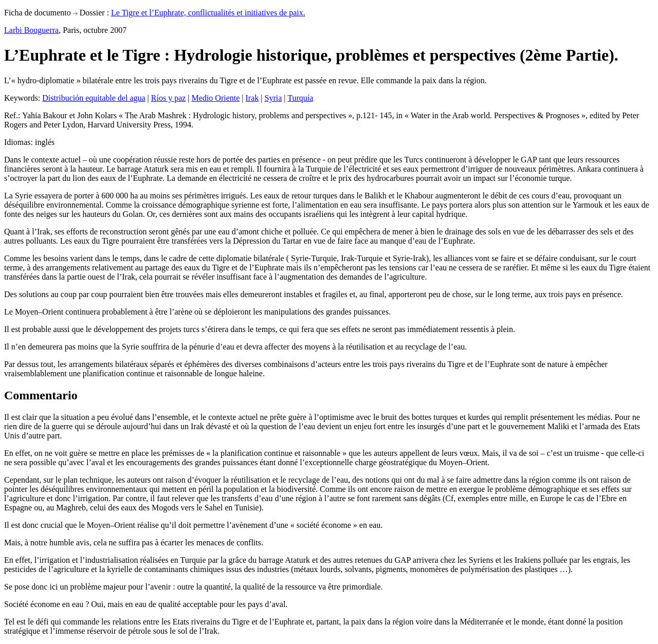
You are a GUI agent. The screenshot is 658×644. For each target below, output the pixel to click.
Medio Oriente (216, 98)
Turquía (300, 98)
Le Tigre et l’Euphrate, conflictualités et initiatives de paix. (208, 13)
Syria (273, 98)
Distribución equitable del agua (94, 98)
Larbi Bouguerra (31, 30)
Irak (252, 98)
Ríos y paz (169, 98)
